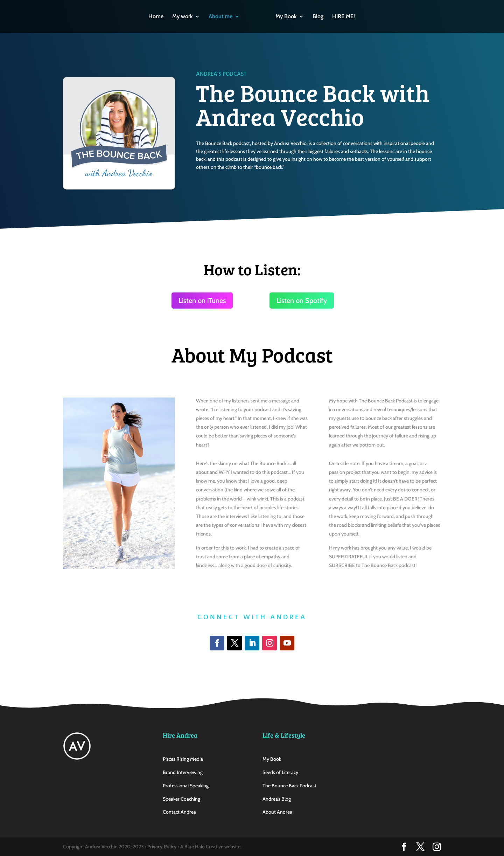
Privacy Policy (162, 847)
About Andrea (277, 812)
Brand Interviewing (183, 772)
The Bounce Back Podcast (289, 786)
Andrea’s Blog (277, 799)
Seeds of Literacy (280, 772)
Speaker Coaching (181, 799)
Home (156, 17)
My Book (286, 17)
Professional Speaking (186, 786)
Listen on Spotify (302, 301)
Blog (318, 17)
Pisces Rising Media (183, 759)
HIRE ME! (344, 17)
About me (220, 17)
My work (183, 17)
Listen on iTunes (202, 301)
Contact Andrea (179, 812)
